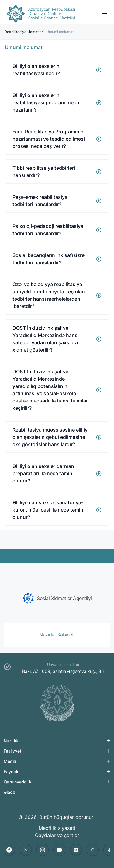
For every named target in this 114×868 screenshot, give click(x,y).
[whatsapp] (93, 850)
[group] (57, 598)
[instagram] (43, 850)
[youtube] (59, 850)
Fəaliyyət (12, 751)
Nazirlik (11, 741)
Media (10, 761)
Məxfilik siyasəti (57, 828)
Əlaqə (9, 792)
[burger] (105, 14)
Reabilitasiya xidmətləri (24, 32)
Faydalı (11, 771)
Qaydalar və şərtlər (57, 835)
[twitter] (26, 850)
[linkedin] (76, 850)
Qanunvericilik (18, 782)
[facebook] (9, 850)
